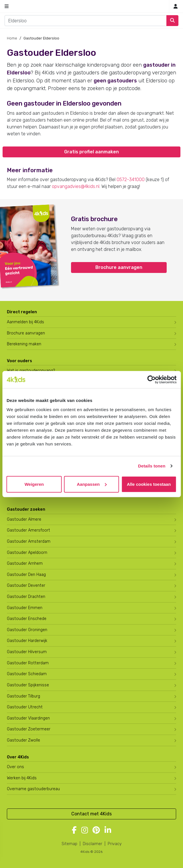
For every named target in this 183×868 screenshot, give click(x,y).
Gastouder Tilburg (23, 696)
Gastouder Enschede (27, 619)
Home (12, 38)
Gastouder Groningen (27, 630)
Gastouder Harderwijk (27, 641)
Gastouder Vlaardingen (28, 718)
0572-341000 (131, 180)
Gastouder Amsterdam (29, 541)
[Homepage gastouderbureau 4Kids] (92, 6)
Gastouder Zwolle (23, 740)
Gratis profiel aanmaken (92, 152)
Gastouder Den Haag (26, 575)
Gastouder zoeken (26, 509)
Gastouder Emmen (25, 608)
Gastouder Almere (24, 519)
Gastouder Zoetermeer (29, 729)
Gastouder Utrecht (25, 707)
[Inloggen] (176, 6)
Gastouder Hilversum (27, 652)
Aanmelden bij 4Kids (25, 322)
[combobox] (86, 21)
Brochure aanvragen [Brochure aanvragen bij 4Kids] (26, 333)
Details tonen (152, 466)
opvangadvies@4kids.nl (76, 186)
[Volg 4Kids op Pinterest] (96, 831)
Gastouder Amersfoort (28, 530)
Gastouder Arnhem (25, 563)
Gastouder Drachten (26, 597)
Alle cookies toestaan (149, 484)
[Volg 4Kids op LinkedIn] (108, 831)
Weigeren (34, 484)
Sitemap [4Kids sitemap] (69, 844)
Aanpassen (92, 484)
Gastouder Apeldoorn (27, 553)
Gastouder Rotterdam (28, 663)
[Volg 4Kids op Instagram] (85, 831)
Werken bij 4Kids (22, 778)
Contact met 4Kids (92, 814)
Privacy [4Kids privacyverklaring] (115, 844)
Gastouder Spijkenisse (28, 685)
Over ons (15, 767)
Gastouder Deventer (26, 585)
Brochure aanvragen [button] (119, 267)
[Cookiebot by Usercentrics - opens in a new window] (151, 380)
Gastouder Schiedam (27, 674)
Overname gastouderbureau (33, 789)
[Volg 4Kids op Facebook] (74, 831)
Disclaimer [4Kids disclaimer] (93, 844)
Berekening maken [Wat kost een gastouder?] (24, 344)
